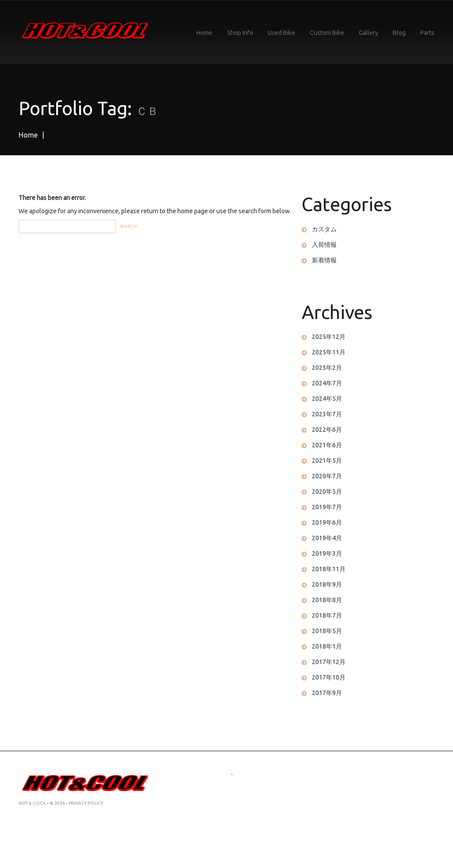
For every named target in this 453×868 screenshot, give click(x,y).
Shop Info (240, 33)
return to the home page (175, 211)
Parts (427, 33)
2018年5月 (327, 631)
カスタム (324, 229)
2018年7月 (327, 615)
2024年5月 (327, 399)
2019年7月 (327, 507)
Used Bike (281, 33)
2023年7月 (327, 414)
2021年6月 (327, 445)
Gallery (369, 33)
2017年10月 (329, 677)
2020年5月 (327, 492)
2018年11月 (329, 569)
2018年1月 (327, 646)
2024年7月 (327, 383)
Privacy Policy (86, 803)
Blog (399, 33)
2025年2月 (327, 368)
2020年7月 (327, 476)
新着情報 (324, 260)
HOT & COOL (32, 803)
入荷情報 (324, 245)
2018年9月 (327, 584)
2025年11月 (329, 352)
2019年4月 (327, 538)
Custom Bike (327, 33)
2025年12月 (329, 337)
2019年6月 (327, 522)
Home (204, 33)
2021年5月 (327, 461)
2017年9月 (327, 693)
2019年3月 (327, 553)
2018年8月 (327, 600)
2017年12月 (329, 662)
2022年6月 (327, 430)
